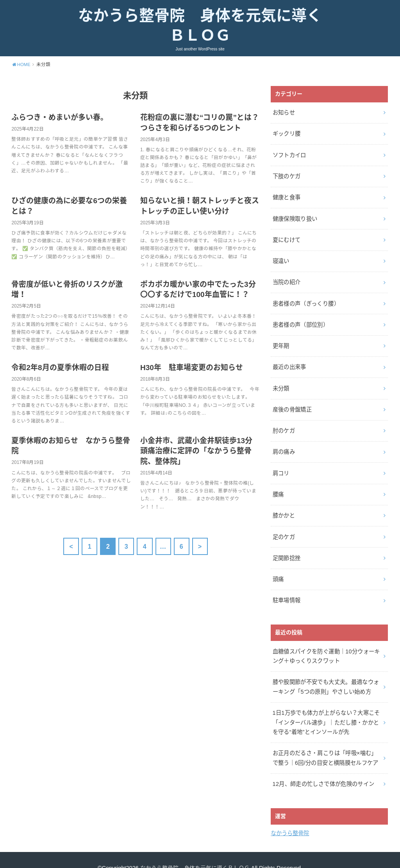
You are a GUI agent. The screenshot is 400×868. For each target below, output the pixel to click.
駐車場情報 (286, 589)
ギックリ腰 (286, 134)
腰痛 (278, 485)
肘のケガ (283, 424)
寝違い (281, 258)
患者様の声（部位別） (300, 320)
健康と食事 (286, 197)
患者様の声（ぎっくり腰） (306, 300)
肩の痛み (283, 444)
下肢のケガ (286, 176)
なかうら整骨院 (290, 817)
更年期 (281, 341)
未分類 (281, 382)
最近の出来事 (289, 362)
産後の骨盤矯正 (292, 403)
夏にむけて (286, 238)
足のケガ (283, 527)
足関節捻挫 (286, 548)
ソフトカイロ (289, 155)
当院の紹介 (286, 279)
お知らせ (283, 114)
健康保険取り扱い (295, 217)
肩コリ (281, 465)
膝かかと (283, 506)
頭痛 (278, 568)
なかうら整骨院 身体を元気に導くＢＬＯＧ (200, 27)
